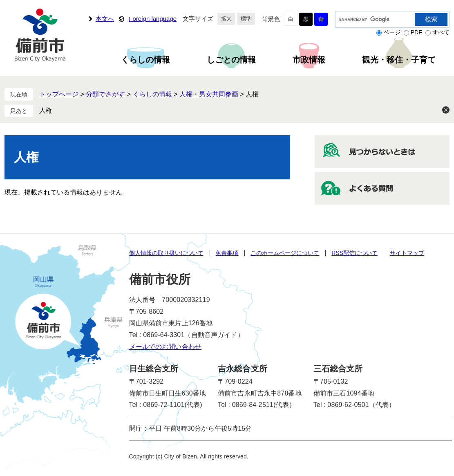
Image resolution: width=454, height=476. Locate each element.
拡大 (226, 19)
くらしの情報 (145, 60)
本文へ (105, 19)
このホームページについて (285, 253)
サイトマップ (407, 253)
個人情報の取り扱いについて (166, 253)
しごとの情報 (231, 60)
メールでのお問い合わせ (165, 347)
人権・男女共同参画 (209, 94)
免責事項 (227, 253)
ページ (392, 32)
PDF (416, 32)
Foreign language (153, 19)
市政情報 (309, 60)
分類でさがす (105, 94)
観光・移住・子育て (399, 60)
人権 (46, 111)
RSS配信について (354, 253)
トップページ (59, 94)
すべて (441, 32)
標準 (246, 19)
